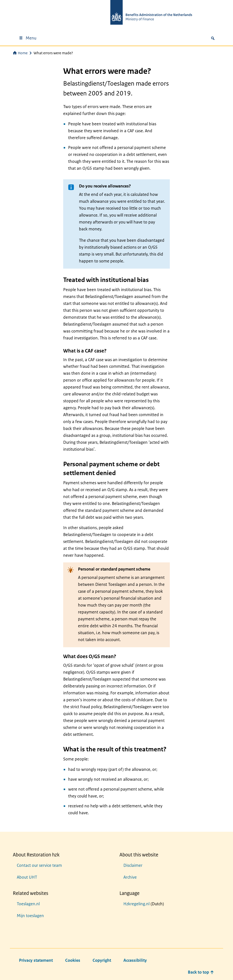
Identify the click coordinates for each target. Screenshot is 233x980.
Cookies (73, 960)
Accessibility (135, 960)
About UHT (27, 877)
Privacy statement (36, 960)
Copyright (102, 960)
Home (20, 53)
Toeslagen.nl (28, 904)
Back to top (201, 972)
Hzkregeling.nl (136, 904)
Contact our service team (39, 865)
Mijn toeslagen (30, 916)
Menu (28, 38)
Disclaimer (133, 865)
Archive (130, 877)
